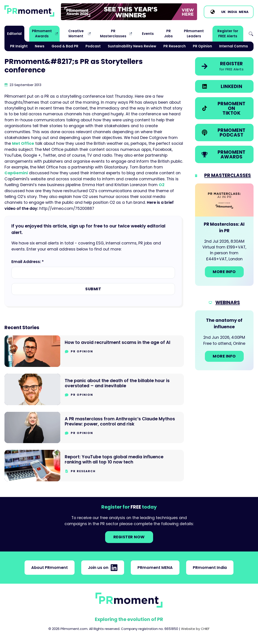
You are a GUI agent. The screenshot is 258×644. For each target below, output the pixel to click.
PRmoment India (210, 568)
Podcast (93, 46)
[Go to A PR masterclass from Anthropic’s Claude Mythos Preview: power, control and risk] (94, 428)
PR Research (175, 46)
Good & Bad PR (65, 46)
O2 (162, 185)
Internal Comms (234, 46)
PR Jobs (168, 33)
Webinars (228, 302)
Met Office (23, 143)
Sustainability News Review (132, 46)
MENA (244, 12)
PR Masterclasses (113, 33)
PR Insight (19, 46)
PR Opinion (202, 46)
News (40, 46)
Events (148, 34)
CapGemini (16, 173)
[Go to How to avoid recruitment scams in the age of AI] (94, 351)
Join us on (103, 568)
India (232, 12)
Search (251, 34)
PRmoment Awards (42, 33)
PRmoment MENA (155, 568)
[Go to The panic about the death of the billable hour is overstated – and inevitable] (94, 389)
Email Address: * (28, 262)
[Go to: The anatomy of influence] (224, 340)
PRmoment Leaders (194, 33)
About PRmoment (50, 568)
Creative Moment (76, 33)
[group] (129, 12)
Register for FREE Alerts (228, 33)
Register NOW (129, 537)
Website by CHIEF (195, 629)
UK (224, 12)
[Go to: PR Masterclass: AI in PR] (224, 235)
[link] (129, 12)
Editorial (14, 34)
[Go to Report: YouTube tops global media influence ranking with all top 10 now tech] (94, 466)
